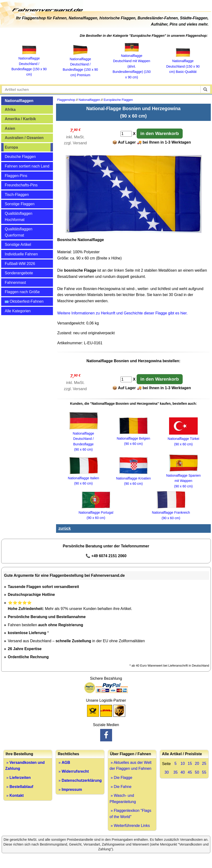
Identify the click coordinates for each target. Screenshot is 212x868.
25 (204, 763)
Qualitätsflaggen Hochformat (19, 217)
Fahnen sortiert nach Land (27, 166)
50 (197, 772)
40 (183, 772)
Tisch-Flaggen (17, 195)
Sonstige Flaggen (20, 204)
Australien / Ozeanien (24, 138)
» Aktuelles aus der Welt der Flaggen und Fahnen (131, 766)
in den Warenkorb (160, 133)
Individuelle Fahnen (21, 254)
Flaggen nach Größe (22, 292)
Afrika (10, 110)
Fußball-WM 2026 (20, 264)
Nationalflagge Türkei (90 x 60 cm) (183, 439)
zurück (65, 528)
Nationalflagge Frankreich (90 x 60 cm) (171, 513)
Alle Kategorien (18, 311)
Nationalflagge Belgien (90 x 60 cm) (133, 438)
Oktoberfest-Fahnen (24, 301)
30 (167, 772)
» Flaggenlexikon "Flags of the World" (131, 814)
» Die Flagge (121, 778)
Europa (11, 147)
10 (183, 763)
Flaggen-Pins (16, 176)
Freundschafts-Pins (21, 185)
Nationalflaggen (19, 101)
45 (190, 772)
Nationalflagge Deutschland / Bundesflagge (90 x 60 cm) (83, 439)
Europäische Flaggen (118, 100)
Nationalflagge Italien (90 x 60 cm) (83, 478)
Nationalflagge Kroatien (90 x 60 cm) (134, 478)
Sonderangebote (19, 273)
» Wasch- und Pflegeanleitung (123, 799)
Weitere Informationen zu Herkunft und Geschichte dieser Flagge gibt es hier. (122, 313)
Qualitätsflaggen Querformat (19, 232)
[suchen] (205, 89)
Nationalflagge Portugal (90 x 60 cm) (96, 513)
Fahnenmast (15, 283)
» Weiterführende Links (130, 826)
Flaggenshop (66, 100)
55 (204, 772)
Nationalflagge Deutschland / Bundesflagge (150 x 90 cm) (29, 64)
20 (197, 763)
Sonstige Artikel (18, 245)
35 (176, 772)
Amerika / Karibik (20, 119)
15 (190, 763)
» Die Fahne (121, 787)
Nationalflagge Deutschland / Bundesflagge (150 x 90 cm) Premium (80, 64)
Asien (10, 128)
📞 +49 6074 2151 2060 (106, 556)
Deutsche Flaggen (20, 157)
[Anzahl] (126, 134)
